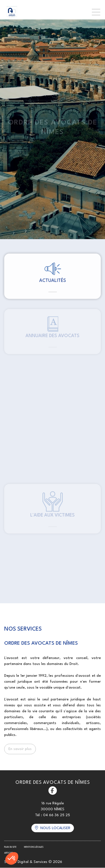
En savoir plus (20, 749)
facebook (53, 791)
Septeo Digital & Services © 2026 (33, 862)
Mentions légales (34, 847)
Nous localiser (55, 828)
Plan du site (10, 847)
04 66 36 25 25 (57, 815)
